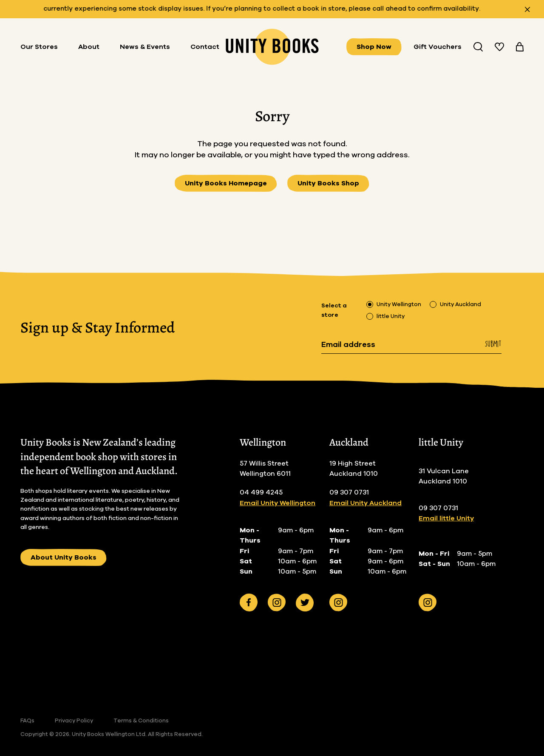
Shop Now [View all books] (374, 47)
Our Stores (39, 47)
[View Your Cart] (520, 47)
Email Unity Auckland (365, 503)
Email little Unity (446, 518)
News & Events (145, 47)
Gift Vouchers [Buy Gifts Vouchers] (438, 47)
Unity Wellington (399, 305)
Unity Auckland (460, 305)
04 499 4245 (261, 492)
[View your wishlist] (499, 47)
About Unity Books (64, 557)
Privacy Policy (74, 721)
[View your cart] (520, 47)
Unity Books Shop (328, 183)
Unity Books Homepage (226, 183)
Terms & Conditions (141, 721)
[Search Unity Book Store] (478, 47)
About (89, 47)
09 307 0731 (349, 492)
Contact (205, 47)
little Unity (391, 317)
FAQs (27, 721)
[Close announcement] (527, 10)
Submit (493, 344)
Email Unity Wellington (278, 503)
